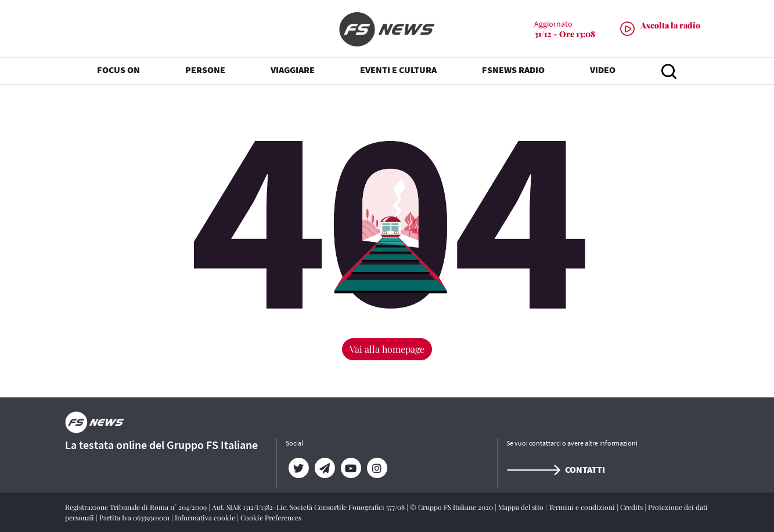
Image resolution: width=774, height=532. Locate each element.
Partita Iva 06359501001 (135, 517)
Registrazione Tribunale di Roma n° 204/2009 (137, 507)
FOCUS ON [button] (118, 70)
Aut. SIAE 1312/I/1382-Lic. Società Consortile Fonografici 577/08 (309, 507)
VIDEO (603, 70)
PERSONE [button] (205, 70)
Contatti (556, 469)
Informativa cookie (206, 517)
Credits (632, 507)
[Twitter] (299, 468)
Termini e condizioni (583, 507)
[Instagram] (377, 468)
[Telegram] (325, 468)
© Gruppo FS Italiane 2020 (452, 507)
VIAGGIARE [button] (293, 70)
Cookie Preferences (271, 517)
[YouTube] (351, 468)
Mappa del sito (522, 507)
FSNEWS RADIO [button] (513, 70)
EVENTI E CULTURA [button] (398, 70)
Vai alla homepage (387, 349)
